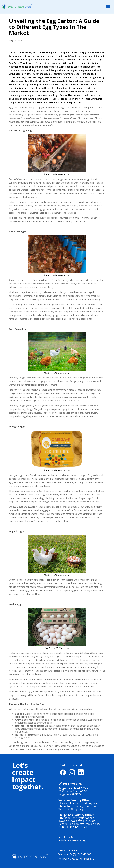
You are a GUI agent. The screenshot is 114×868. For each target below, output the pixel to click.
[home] (17, 6)
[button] (108, 7)
